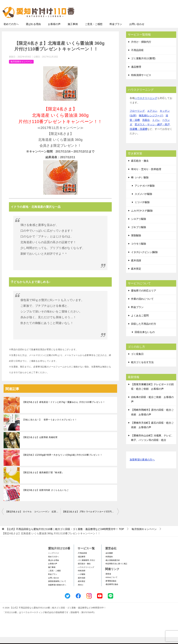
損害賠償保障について (57, 588)
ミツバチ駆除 (142, 209)
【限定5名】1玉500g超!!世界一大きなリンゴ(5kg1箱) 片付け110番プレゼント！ (62, 462)
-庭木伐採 (81, 585)
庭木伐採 (136, 267)
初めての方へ (11, 31)
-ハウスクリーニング (86, 574)
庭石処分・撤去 (140, 168)
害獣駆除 (136, 242)
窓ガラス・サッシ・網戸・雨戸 (152, 131)
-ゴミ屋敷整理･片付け (86, 567)
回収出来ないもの (145, 339)
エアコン (152, 118)
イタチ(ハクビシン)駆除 (144, 259)
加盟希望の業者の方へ (142, 467)
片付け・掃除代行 (141, 49)
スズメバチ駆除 (143, 201)
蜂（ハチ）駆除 (140, 184)
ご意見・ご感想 (94, 31)
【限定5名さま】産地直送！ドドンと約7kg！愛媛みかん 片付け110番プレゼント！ (64, 409)
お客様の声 (54, 31)
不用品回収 (137, 57)
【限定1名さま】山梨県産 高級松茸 (40, 444)
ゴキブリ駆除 (139, 234)
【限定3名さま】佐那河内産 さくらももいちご (46, 497)
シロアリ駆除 (139, 226)
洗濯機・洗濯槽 (138, 136)
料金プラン (116, 31)
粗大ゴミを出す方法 (142, 369)
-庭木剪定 (81, 588)
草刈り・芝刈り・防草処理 (146, 176)
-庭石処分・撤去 (84, 571)
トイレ (156, 127)
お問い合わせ (137, 31)
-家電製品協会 (111, 588)
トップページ (54, 560)
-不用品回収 (82, 560)
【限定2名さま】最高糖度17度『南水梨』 (43, 479)
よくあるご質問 (140, 323)
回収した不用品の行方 (144, 331)
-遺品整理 (81, 564)
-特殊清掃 (81, 578)
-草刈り (80, 592)
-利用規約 (109, 564)
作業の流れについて (142, 306)
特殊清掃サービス (141, 82)
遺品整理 (136, 74)
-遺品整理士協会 (112, 591)
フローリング (137, 118)
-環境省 (108, 581)
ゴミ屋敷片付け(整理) (143, 65)
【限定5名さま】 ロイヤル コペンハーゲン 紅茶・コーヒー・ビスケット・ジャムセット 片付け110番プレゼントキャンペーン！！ (33, 519)
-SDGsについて (111, 584)
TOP (65, 536)
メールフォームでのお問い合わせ (143, 21)
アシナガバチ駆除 (145, 193)
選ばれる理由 (33, 31)
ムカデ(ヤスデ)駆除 (142, 218)
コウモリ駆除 (139, 251)
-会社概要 (109, 560)
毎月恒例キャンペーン (21, 69)
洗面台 (146, 127)
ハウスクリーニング (146, 105)
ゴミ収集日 (137, 361)
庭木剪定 (136, 276)
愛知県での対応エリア (144, 298)
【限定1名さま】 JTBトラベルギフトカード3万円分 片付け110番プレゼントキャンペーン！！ (91, 519)
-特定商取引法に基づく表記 (116, 571)
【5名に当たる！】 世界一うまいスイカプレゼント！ (50, 427)
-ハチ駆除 (81, 581)
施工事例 (73, 31)
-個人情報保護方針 (113, 567)
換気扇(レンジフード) (151, 122)
